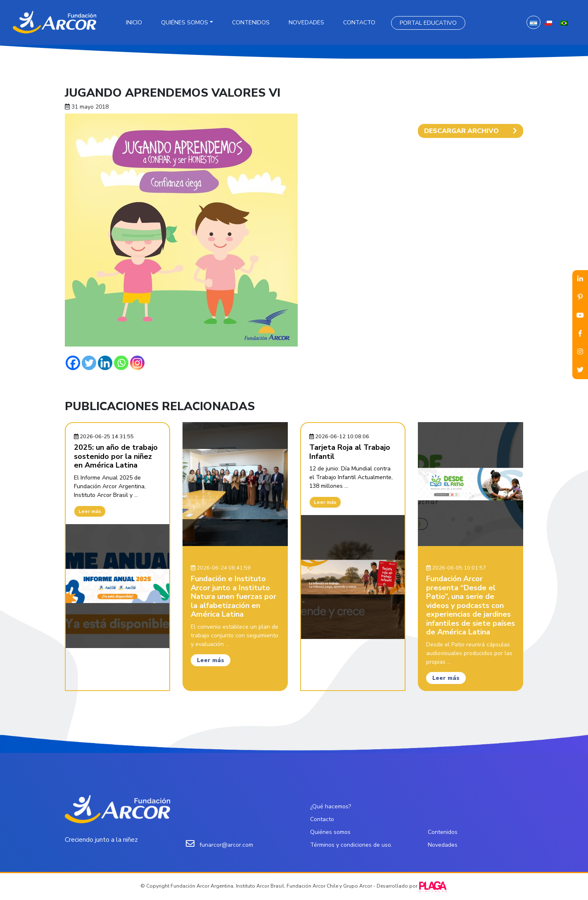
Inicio (134, 23)
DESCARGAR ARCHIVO (471, 131)
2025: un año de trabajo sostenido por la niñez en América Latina (116, 456)
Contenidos (251, 23)
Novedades (306, 23)
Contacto (359, 23)
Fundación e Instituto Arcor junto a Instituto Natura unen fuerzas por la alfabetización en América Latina (234, 596)
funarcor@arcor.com (226, 845)
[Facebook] (73, 363)
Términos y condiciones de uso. (351, 845)
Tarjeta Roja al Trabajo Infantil (350, 452)
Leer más (90, 511)
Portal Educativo (428, 23)
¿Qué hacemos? (331, 806)
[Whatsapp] (121, 363)
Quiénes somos (185, 23)
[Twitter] (89, 363)
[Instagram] (137, 363)
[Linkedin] (105, 363)
